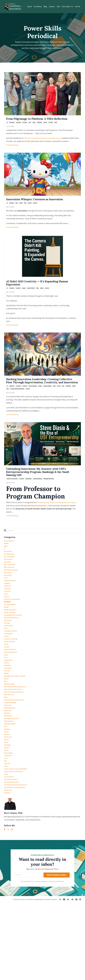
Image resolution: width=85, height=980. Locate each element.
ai (7, 128)
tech (6, 827)
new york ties (10, 751)
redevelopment (11, 767)
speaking (39, 128)
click (6, 612)
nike (6, 754)
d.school (25, 128)
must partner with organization (17, 741)
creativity (18, 128)
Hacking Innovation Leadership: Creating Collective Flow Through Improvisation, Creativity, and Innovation (41, 401)
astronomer (9, 590)
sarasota (8, 792)
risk (6, 789)
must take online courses (15, 744)
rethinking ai (9, 782)
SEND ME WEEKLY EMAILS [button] (57, 951)
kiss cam (8, 722)
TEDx (26, 144)
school (30, 217)
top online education (13, 855)
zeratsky (8, 868)
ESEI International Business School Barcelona (47, 144)
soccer (7, 804)
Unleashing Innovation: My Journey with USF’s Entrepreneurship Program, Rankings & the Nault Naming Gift (41, 497)
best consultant (11, 596)
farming (7, 666)
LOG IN (77, 6)
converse (8, 625)
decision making (33, 409)
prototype (8, 763)
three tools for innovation (15, 842)
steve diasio (9, 820)
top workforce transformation (17, 861)
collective (12, 409)
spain (34, 128)
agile (6, 574)
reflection (8, 770)
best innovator (10, 599)
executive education (12, 659)
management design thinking (16, 729)
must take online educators (15, 748)
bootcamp (8, 606)
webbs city (9, 864)
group (59, 409)
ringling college (11, 786)
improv (7, 713)
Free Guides (67, 6)
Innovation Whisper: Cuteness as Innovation (34, 211)
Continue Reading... (13, 154)
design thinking (47, 409)
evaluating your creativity (15, 656)
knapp (7, 726)
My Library (38, 6)
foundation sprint (12, 675)
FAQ (58, 6)
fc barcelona (9, 669)
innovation (8, 719)
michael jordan (10, 738)
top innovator (10, 849)
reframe (8, 773)
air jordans (9, 580)
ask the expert (10, 587)
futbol (7, 681)
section (35, 217)
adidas (7, 571)
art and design (10, 583)
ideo (30, 128)
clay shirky (8, 609)
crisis (6, 631)
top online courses (12, 852)
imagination (9, 710)
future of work (31, 305)
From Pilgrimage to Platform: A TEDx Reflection (37, 122)
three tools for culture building (17, 839)
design (24, 305)
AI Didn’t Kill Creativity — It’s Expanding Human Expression (40, 298)
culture (7, 634)
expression (8, 662)
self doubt (8, 801)
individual (68, 409)
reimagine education (49, 505)
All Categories (10, 568)
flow (54, 409)
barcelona (12, 128)
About (30, 6)
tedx (56, 128)
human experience (12, 700)
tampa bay (9, 823)
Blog (45, 6)
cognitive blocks (11, 615)
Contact (52, 6)
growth (7, 694)
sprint (7, 817)
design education (11, 650)
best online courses (12, 602)
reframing (8, 776)
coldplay (8, 618)
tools (6, 846)
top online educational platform (18, 858)
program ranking (37, 505)
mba (25, 217)
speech (45, 128)
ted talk (51, 128)
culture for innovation (12, 505)
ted (6, 830)
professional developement (17, 412)
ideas (6, 703)
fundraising (28, 505)
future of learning (12, 685)
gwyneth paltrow (11, 697)
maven (21, 217)
